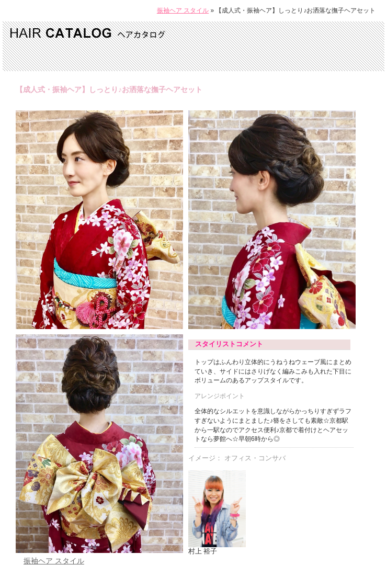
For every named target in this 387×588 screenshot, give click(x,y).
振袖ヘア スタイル (183, 10)
